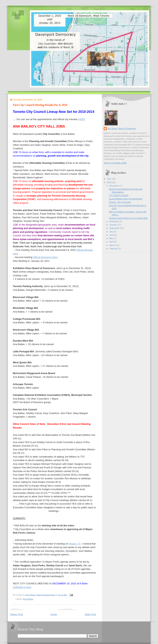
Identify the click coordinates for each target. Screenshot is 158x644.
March (112, 245)
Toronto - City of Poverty (120, 202)
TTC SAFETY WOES (119, 195)
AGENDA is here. (22, 587)
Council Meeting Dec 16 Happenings (126, 199)
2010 (109, 182)
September (115, 228)
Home (54, 614)
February (114, 249)
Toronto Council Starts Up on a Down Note (128, 218)
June (112, 235)
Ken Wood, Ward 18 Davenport (122, 128)
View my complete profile (115, 163)
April (112, 242)
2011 (109, 179)
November (114, 221)
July (111, 232)
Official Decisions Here (45, 257)
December (114, 186)
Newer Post (17, 614)
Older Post (90, 614)
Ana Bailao (28, 599)
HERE (82, 119)
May (112, 238)
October (113, 225)
